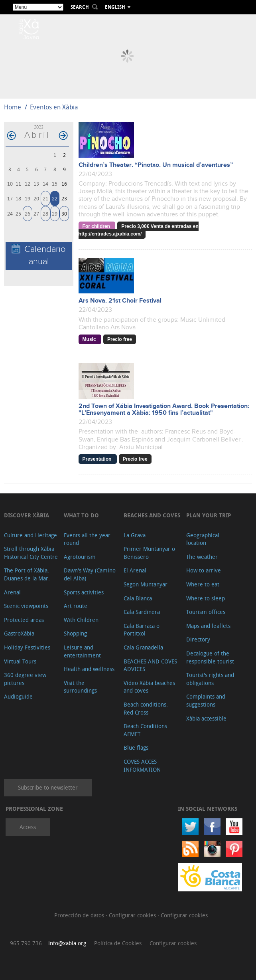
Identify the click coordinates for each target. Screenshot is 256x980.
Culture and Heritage (31, 535)
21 (45, 198)
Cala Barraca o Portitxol (142, 630)
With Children (81, 620)
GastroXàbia (19, 633)
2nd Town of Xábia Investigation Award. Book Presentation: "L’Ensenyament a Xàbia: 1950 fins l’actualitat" (164, 410)
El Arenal (135, 570)
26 (28, 213)
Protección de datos (80, 915)
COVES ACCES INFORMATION (142, 765)
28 (45, 213)
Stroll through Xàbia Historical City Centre (31, 553)
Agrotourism (80, 557)
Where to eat (203, 584)
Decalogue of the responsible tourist (210, 657)
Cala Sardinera (142, 612)
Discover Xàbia (27, 515)
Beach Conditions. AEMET (146, 730)
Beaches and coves (152, 515)
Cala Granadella (143, 647)
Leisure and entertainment (82, 651)
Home (13, 107)
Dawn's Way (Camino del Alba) (90, 574)
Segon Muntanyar (146, 584)
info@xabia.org (67, 943)
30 (64, 213)
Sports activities (84, 592)
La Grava (135, 535)
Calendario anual (39, 255)
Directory (198, 639)
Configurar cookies (133, 915)
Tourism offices (206, 612)
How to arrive (204, 570)
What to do (81, 515)
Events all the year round (87, 539)
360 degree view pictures (25, 679)
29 (55, 213)
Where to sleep (206, 598)
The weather (202, 557)
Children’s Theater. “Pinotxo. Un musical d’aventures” (156, 165)
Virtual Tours (20, 661)
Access (28, 827)
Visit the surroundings (80, 687)
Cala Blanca (138, 598)
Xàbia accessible (206, 718)
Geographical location (203, 539)
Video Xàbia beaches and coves (149, 687)
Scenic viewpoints (26, 606)
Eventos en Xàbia (54, 107)
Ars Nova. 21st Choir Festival (120, 301)
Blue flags (136, 747)
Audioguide (18, 696)
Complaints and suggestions (206, 700)
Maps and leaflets (208, 626)
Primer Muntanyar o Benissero (149, 553)
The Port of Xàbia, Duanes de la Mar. (27, 574)
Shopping (75, 633)
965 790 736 (26, 943)
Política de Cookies (118, 943)
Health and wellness (89, 669)
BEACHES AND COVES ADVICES (150, 665)
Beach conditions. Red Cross (146, 708)
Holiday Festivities (27, 647)
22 (55, 198)
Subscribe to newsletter (48, 787)
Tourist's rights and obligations (210, 679)
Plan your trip (209, 515)
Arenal (12, 592)
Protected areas (24, 620)
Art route (76, 606)
